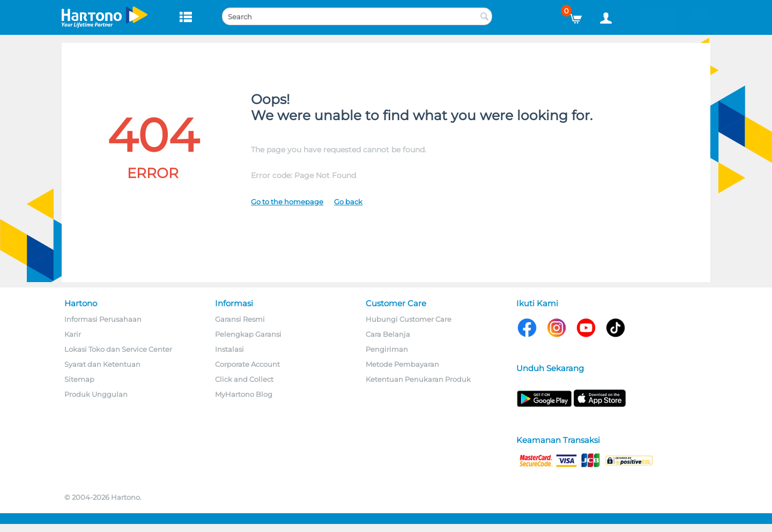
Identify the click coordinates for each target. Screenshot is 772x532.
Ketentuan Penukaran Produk (418, 379)
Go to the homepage (287, 202)
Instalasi (229, 349)
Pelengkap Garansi (248, 334)
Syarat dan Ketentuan (102, 364)
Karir (73, 334)
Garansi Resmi (240, 319)
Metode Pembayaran (402, 364)
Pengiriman (387, 349)
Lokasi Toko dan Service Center (118, 349)
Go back (348, 202)
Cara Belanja (388, 334)
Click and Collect (244, 379)
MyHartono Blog (244, 394)
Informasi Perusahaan (103, 319)
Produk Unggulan (96, 394)
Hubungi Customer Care (409, 319)
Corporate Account (247, 364)
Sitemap (79, 379)
